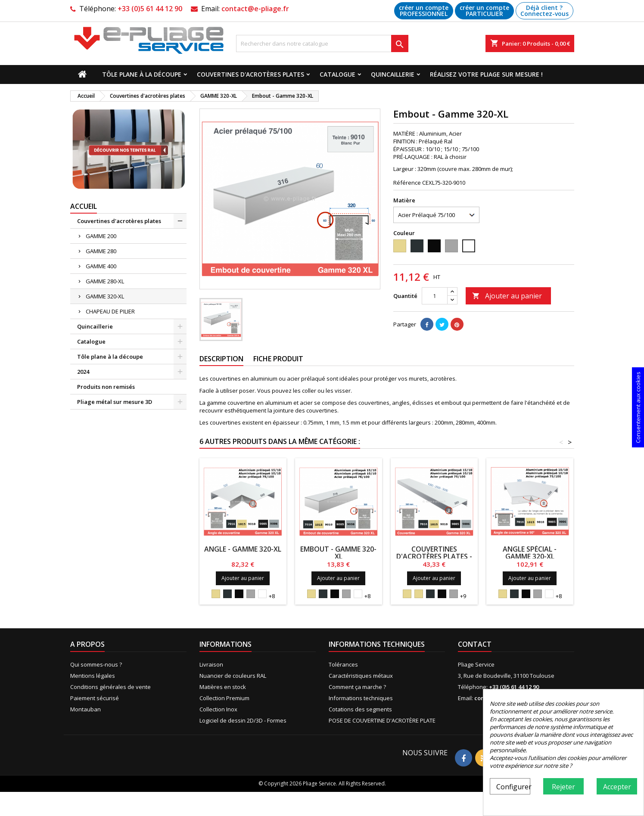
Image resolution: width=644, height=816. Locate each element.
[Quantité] (435, 296)
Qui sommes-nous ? (96, 664)
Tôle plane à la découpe (142, 74)
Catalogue (338, 74)
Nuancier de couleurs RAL (233, 676)
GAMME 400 (101, 266)
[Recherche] (322, 43)
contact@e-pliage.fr (255, 9)
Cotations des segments (360, 709)
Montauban (86, 709)
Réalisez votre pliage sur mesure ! (486, 74)
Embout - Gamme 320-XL (338, 553)
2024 (83, 372)
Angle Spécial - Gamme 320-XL (530, 553)
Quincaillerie (393, 74)
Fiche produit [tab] (278, 359)
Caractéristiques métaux (361, 676)
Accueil (84, 206)
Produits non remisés (106, 387)
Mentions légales (93, 676)
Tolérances (343, 664)
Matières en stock (223, 687)
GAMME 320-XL (105, 296)
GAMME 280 (101, 251)
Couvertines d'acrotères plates (250, 74)
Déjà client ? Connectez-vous (544, 11)
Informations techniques (361, 698)
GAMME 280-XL (105, 281)
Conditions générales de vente (110, 687)
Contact (475, 644)
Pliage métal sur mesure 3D (115, 402)
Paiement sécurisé (95, 698)
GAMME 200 (101, 236)
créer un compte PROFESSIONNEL (424, 11)
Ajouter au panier (507, 296)
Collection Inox (218, 709)
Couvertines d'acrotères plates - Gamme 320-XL (434, 556)
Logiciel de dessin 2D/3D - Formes (243, 720)
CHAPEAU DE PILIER (110, 311)
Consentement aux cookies (638, 407)
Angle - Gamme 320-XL (243, 549)
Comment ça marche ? (357, 687)
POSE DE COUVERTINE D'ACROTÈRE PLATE (382, 720)
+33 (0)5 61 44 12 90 (150, 9)
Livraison (211, 664)
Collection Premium (224, 698)
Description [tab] (221, 359)
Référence (407, 183)
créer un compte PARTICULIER (484, 11)
